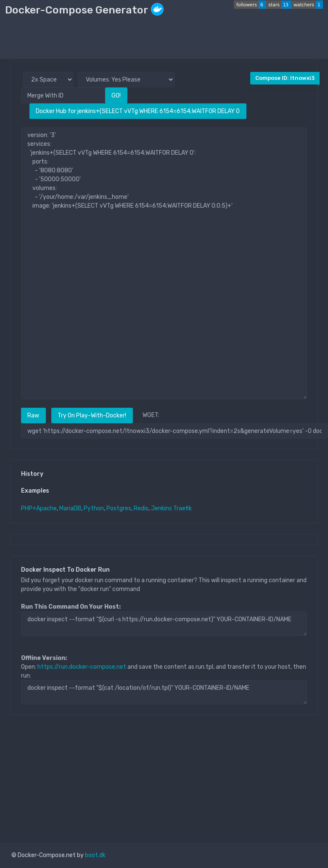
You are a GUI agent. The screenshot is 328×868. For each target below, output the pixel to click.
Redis (141, 508)
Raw (33, 416)
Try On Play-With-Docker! (92, 416)
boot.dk (95, 855)
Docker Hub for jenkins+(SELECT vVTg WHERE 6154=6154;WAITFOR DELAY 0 (138, 111)
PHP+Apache (39, 508)
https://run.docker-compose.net (82, 667)
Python (94, 508)
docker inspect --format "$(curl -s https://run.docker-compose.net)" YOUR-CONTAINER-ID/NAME (164, 623)
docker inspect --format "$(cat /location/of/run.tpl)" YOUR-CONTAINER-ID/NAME (164, 692)
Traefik (183, 508)
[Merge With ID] (63, 95)
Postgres (119, 508)
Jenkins (161, 508)
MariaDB (70, 508)
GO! (116, 96)
